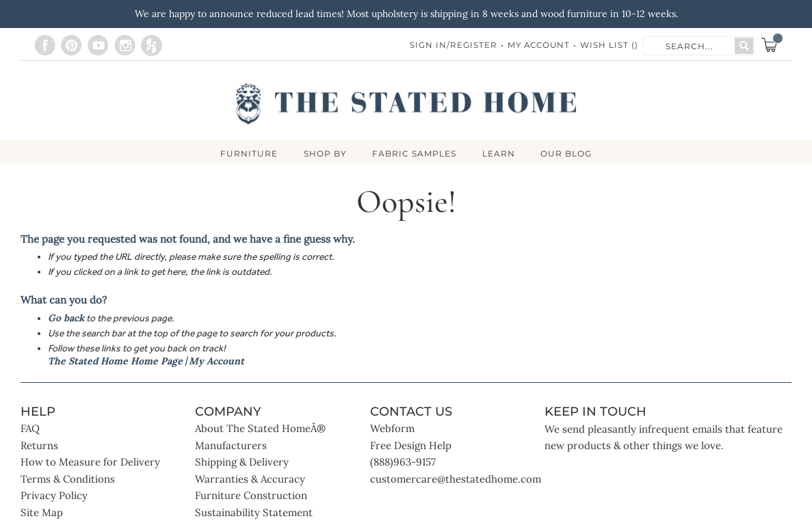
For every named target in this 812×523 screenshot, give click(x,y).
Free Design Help (411, 446)
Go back (66, 319)
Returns (39, 446)
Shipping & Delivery (242, 463)
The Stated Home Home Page (115, 362)
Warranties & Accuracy (250, 480)
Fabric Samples (414, 154)
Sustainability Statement (254, 513)
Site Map (42, 513)
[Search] (744, 46)
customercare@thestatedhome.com (456, 480)
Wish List (609, 45)
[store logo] (406, 104)
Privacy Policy (54, 497)
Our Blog (569, 154)
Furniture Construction (251, 497)
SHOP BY (323, 154)
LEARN (500, 154)
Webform (392, 430)
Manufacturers (231, 446)
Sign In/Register (450, 45)
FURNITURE (246, 154)
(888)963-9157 (403, 463)
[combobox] (690, 45)
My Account (537, 45)
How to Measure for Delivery (90, 463)
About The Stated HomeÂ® (260, 430)
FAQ (30, 430)
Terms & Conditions (68, 480)
